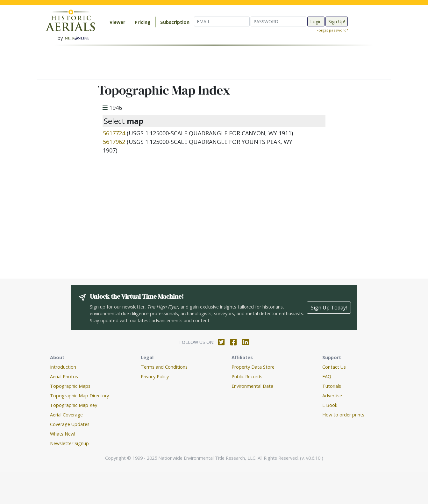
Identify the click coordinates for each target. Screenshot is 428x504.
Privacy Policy (155, 376)
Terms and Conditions (164, 367)
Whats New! (63, 434)
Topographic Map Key (74, 405)
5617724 (114, 133)
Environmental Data (252, 386)
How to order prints (343, 415)
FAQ (327, 376)
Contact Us (334, 367)
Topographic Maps (70, 386)
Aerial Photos (64, 376)
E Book (330, 405)
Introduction (63, 367)
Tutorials (332, 386)
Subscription (175, 22)
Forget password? (332, 30)
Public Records (247, 376)
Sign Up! (337, 21)
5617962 (114, 142)
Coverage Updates (70, 424)
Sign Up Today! (329, 308)
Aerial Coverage (66, 415)
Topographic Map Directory (79, 396)
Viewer (117, 22)
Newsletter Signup (69, 443)
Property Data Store (253, 367)
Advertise (332, 396)
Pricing (143, 22)
